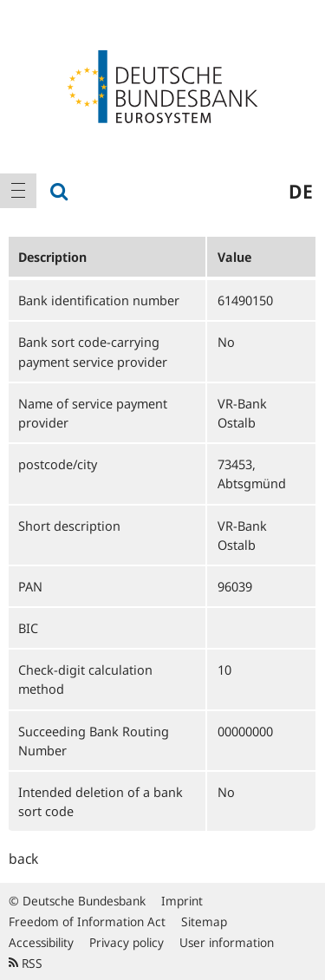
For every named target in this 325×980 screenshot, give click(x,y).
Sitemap (204, 921)
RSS (26, 963)
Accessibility (41, 942)
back (23, 859)
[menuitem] (18, 191)
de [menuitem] (301, 191)
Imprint (182, 901)
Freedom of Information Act (87, 921)
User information (227, 942)
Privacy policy (127, 942)
